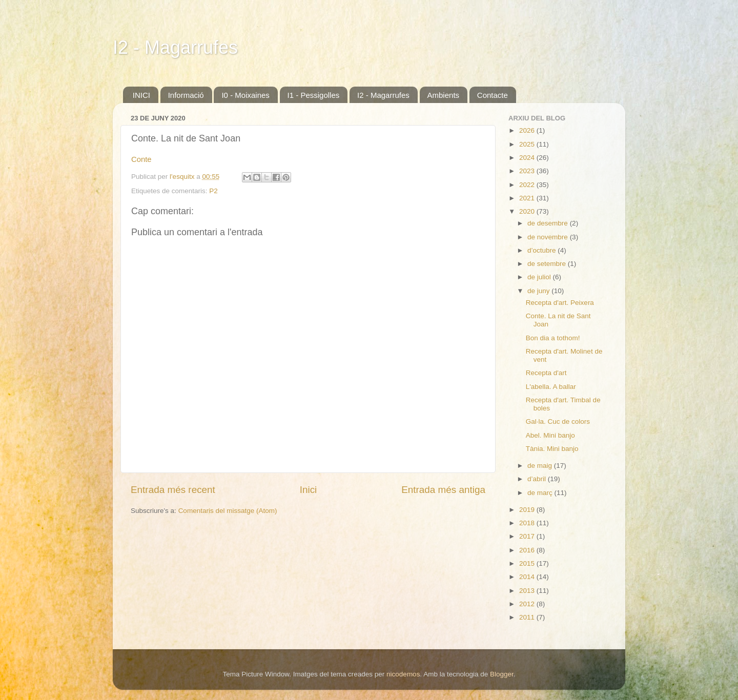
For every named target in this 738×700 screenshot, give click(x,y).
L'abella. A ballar (551, 387)
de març (541, 493)
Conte (141, 159)
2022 (528, 185)
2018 (528, 523)
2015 (528, 563)
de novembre (549, 237)
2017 (528, 536)
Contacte (493, 95)
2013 (528, 591)
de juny (539, 291)
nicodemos (403, 674)
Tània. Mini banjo (552, 449)
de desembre (549, 223)
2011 (528, 617)
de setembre (548, 264)
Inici (309, 490)
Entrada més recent (173, 490)
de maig (541, 466)
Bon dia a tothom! (553, 338)
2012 (528, 604)
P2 (213, 191)
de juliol (540, 277)
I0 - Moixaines (245, 95)
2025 (528, 144)
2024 (528, 158)
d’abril (538, 479)
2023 (528, 171)
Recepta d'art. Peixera (560, 303)
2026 (528, 130)
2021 (528, 198)
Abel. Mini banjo (550, 435)
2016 (528, 550)
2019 (528, 510)
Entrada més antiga (443, 490)
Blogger (502, 674)
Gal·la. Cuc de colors (558, 421)
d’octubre (542, 250)
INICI (141, 95)
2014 (528, 577)
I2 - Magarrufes (175, 47)
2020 (528, 211)
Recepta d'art (546, 373)
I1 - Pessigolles (314, 95)
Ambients (444, 95)
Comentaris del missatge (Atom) (228, 511)
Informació (186, 95)
